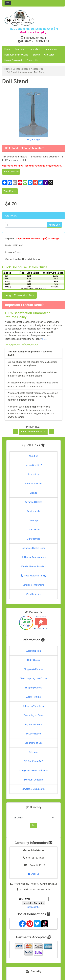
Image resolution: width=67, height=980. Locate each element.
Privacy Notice (33, 734)
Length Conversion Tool (19, 295)
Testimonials (33, 511)
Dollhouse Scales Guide (16, 55)
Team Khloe (33, 530)
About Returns (33, 697)
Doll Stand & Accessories (19, 72)
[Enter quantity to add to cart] (26, 225)
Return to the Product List (33, 432)
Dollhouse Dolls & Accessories (28, 69)
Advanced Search (33, 502)
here (44, 339)
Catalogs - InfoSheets (33, 585)
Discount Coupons (34, 780)
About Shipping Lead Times (33, 678)
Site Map (34, 752)
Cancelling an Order (34, 715)
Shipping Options (33, 688)
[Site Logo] (33, 18)
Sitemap (34, 520)
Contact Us (32, 60)
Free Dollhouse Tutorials (33, 566)
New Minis (35, 49)
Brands (36, 55)
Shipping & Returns (34, 669)
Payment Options (33, 724)
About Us (33, 456)
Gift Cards (49, 55)
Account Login (34, 651)
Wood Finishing (33, 594)
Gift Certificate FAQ (33, 761)
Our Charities (33, 539)
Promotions (51, 49)
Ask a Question (11, 172)
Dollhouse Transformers (34, 557)
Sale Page (20, 49)
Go (33, 825)
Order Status (34, 660)
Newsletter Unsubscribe (33, 789)
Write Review (10, 191)
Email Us (33, 874)
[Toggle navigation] (8, 3)
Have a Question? (13, 60)
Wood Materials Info (33, 576)
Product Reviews (34, 484)
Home (7, 49)
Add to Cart (54, 225)
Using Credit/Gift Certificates (34, 771)
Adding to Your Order (33, 706)
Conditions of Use (33, 743)
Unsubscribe (33, 907)
